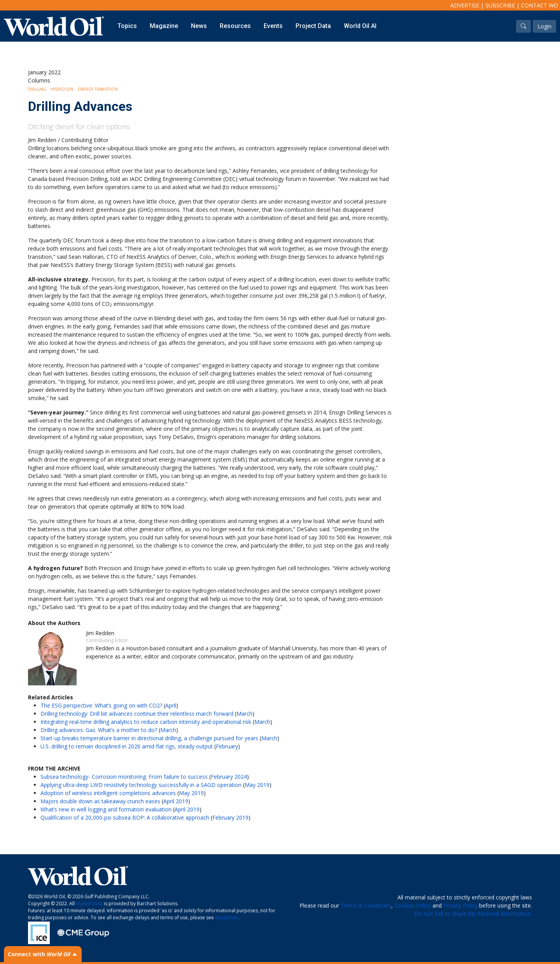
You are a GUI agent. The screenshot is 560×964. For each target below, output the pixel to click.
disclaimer (227, 917)
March (244, 714)
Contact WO (540, 5)
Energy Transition (98, 89)
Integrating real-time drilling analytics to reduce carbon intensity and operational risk (146, 722)
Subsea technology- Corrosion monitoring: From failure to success (124, 777)
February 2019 (230, 817)
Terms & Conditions (366, 905)
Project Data (313, 26)
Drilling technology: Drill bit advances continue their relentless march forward (137, 714)
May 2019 (257, 785)
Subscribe (500, 5)
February (227, 746)
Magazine (164, 26)
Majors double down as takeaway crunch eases (100, 801)
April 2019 (176, 801)
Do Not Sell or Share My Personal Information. (473, 914)
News (199, 26)
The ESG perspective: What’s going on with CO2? (101, 705)
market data (89, 903)
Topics (127, 26)
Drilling (37, 89)
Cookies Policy (413, 905)
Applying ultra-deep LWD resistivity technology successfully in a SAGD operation (141, 785)
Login (544, 26)
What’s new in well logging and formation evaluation (106, 809)
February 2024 (229, 777)
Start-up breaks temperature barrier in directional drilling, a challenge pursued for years (149, 738)
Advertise (465, 5)
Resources (235, 26)
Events (273, 26)
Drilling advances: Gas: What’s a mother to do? (99, 730)
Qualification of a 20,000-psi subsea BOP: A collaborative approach (125, 817)
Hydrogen (62, 89)
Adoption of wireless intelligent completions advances (108, 793)
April (171, 705)
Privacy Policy (460, 905)
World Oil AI (360, 26)
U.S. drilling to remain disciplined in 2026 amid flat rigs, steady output (127, 746)
